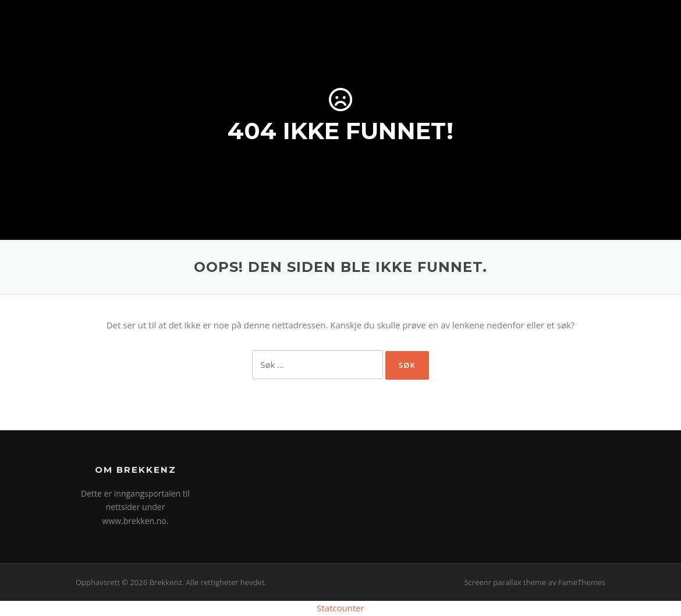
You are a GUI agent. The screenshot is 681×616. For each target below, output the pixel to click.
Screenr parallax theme (505, 582)
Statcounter (340, 608)
